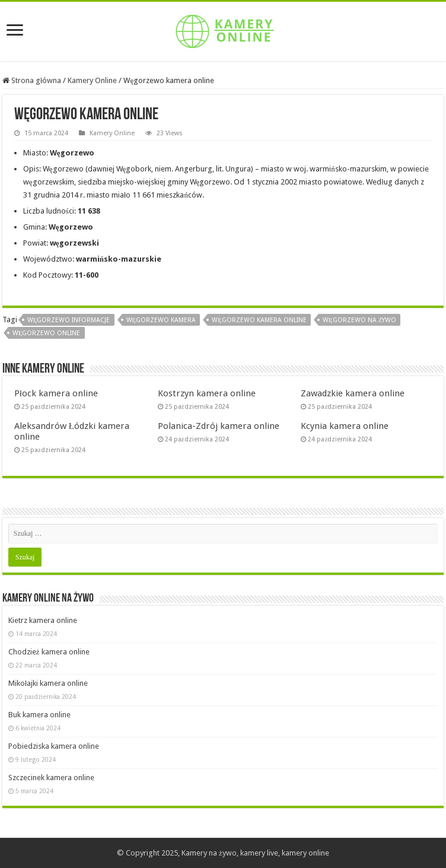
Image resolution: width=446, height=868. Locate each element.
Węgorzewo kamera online (259, 320)
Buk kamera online (39, 715)
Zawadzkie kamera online (353, 393)
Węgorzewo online (47, 333)
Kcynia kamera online (345, 426)
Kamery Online (92, 80)
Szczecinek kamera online (51, 778)
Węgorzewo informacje (69, 320)
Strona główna (32, 80)
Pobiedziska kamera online (54, 746)
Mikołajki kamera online (48, 683)
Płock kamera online (56, 393)
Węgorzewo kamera (161, 320)
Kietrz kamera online (43, 620)
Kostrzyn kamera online (207, 393)
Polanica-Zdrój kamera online (219, 426)
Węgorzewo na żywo (359, 320)
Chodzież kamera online (49, 652)
